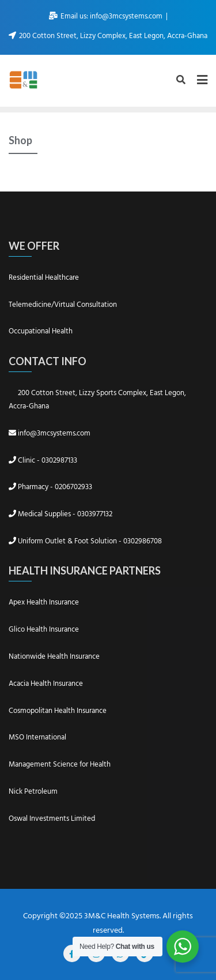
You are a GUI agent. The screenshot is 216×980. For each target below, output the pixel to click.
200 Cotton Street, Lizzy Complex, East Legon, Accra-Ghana (108, 36)
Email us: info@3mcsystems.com (107, 16)
